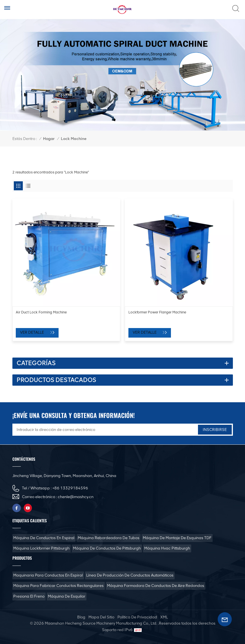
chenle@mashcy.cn (76, 497)
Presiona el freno (29, 596)
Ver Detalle (32, 332)
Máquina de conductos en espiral (44, 538)
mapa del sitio (101, 617)
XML (164, 617)
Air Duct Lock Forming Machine (41, 312)
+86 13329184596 (70, 488)
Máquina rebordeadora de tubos (109, 538)
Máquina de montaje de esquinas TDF (177, 538)
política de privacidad (137, 617)
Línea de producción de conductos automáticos (130, 575)
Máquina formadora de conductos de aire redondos (156, 586)
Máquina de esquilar (67, 596)
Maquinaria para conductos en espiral (48, 575)
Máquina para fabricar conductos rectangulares (58, 586)
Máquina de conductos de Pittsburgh (107, 548)
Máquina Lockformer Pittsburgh (41, 548)
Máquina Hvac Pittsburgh (167, 548)
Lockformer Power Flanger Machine (157, 312)
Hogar (49, 139)
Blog (81, 617)
